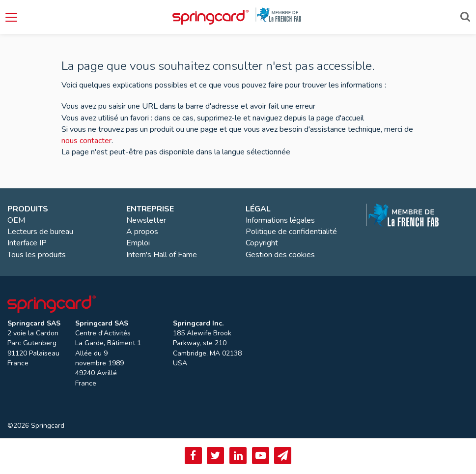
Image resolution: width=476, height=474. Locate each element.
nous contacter (86, 141)
